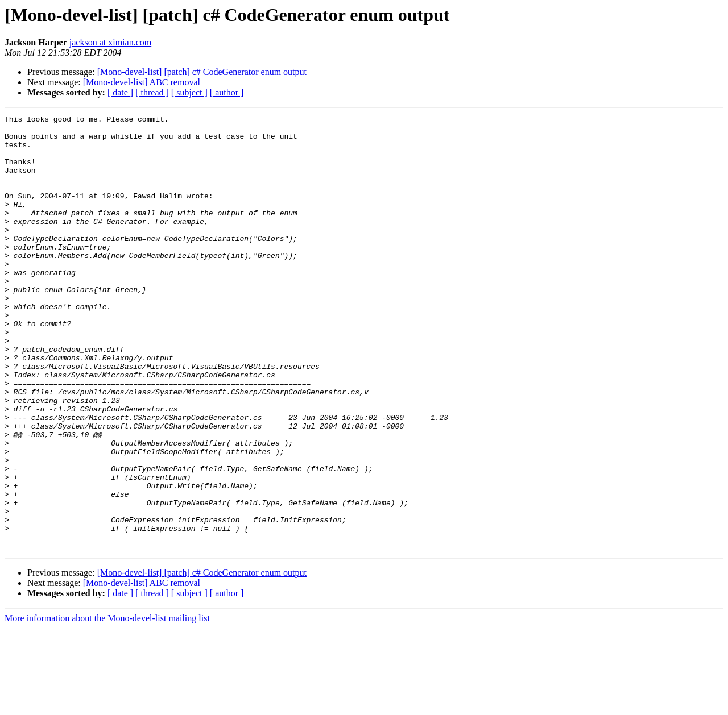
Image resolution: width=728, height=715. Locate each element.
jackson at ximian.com (110, 42)
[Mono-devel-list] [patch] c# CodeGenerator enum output (202, 72)
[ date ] (120, 92)
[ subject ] (189, 92)
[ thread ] (152, 92)
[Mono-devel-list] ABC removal (142, 82)
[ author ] (227, 92)
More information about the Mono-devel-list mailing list (107, 705)
